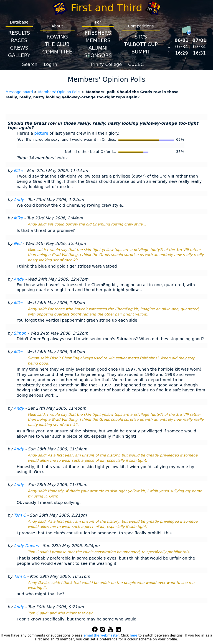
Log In (51, 64)
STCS (141, 37)
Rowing (57, 37)
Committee (57, 52)
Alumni (98, 48)
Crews (19, 48)
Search (30, 64)
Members (98, 40)
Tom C (20, 515)
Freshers (98, 33)
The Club (57, 44)
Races (19, 40)
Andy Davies (26, 546)
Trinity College (106, 64)
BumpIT (141, 52)
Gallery (19, 55)
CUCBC (136, 64)
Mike (18, 171)
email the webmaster (101, 635)
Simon (20, 333)
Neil (17, 243)
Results (19, 33)
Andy (19, 200)
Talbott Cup (141, 44)
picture (41, 133)
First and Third (106, 8)
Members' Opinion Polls (59, 92)
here (134, 635)
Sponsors (98, 55)
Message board (19, 92)
